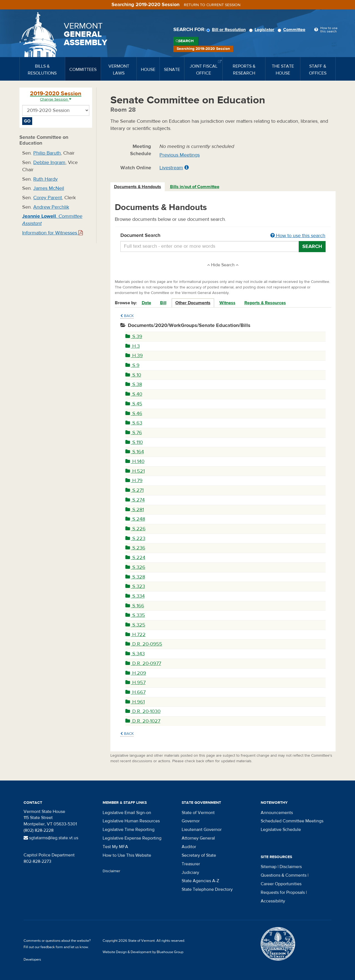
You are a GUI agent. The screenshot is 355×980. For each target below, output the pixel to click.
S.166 (135, 606)
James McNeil (49, 188)
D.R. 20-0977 (143, 663)
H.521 (135, 471)
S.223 (135, 538)
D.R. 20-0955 (144, 644)
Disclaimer (111, 871)
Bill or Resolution (227, 30)
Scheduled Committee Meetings (292, 821)
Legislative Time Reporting (129, 830)
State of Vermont (198, 813)
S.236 (135, 548)
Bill (163, 303)
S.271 (135, 490)
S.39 (134, 337)
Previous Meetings (180, 155)
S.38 (134, 384)
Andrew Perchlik (51, 207)
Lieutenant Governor (202, 830)
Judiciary (190, 872)
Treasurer (191, 864)
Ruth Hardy (45, 179)
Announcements (277, 813)
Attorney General (198, 838)
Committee (292, 30)
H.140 (135, 461)
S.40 (134, 394)
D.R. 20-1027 (143, 721)
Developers (32, 959)
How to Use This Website (127, 855)
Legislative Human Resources (131, 821)
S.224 (135, 558)
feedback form (52, 947)
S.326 (135, 567)
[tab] (138, 187)
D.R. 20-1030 (143, 711)
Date (146, 303)
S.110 (134, 442)
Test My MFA (115, 847)
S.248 (135, 519)
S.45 (134, 404)
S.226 (135, 529)
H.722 (135, 635)
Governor (191, 821)
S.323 (135, 586)
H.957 (135, 683)
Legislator (263, 30)
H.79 (134, 481)
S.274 (135, 500)
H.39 (134, 356)
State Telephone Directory (207, 889)
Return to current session (212, 5)
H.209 (136, 673)
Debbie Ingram (49, 163)
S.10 (133, 375)
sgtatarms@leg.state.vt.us (51, 838)
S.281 (135, 510)
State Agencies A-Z (200, 881)
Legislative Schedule (281, 830)
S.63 (134, 423)
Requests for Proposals (283, 892)
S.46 (134, 414)
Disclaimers (291, 867)
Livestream (171, 168)
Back (127, 316)
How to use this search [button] (298, 236)
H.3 (133, 346)
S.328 (135, 577)
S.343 (135, 654)
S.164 (135, 452)
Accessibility (273, 901)
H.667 (135, 692)
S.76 (134, 433)
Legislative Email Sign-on (127, 813)
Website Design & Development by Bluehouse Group (143, 952)
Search (186, 41)
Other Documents (193, 303)
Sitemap (269, 867)
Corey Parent (48, 198)
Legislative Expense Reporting (132, 838)
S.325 (135, 625)
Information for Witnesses (52, 233)
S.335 (135, 615)
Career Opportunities (281, 884)
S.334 (135, 596)
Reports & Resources (265, 303)
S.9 (132, 365)
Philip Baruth (47, 153)
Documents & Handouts (138, 187)
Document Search (223, 236)
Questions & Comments (284, 875)
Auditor (189, 847)
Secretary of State (199, 855)
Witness (227, 303)
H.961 (135, 702)
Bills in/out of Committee (195, 187)
